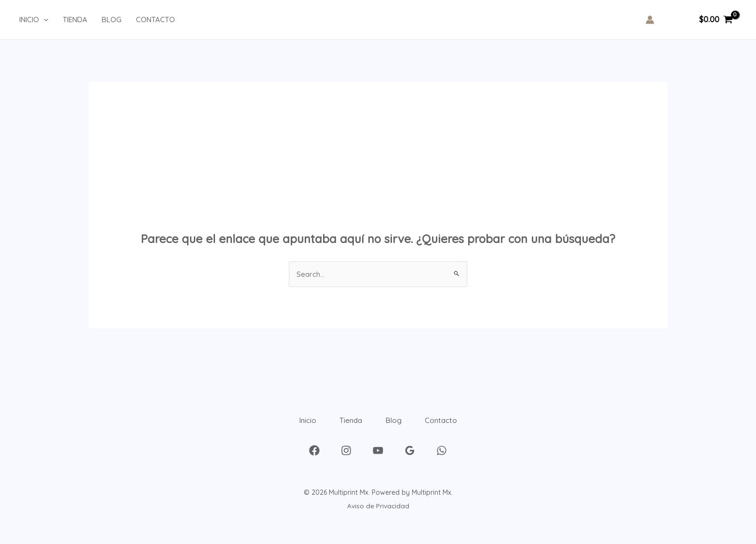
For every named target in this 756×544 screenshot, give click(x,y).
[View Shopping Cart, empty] (716, 20)
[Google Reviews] (410, 461)
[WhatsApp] (442, 461)
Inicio (295, 425)
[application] (44, 20)
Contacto (454, 425)
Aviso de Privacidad (378, 516)
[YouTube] (378, 461)
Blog (398, 425)
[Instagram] (346, 461)
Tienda (347, 425)
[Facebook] (314, 461)
